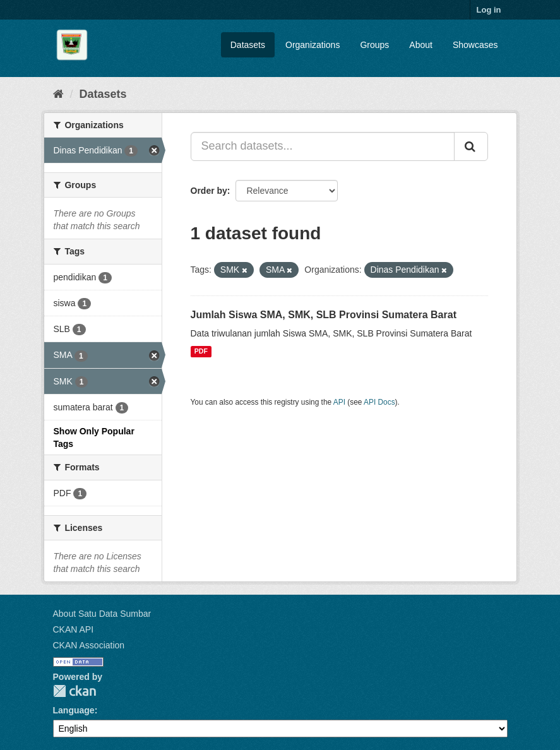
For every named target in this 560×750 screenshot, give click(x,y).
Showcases (475, 45)
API (339, 402)
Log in (489, 10)
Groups (374, 45)
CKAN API (74, 629)
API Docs (379, 402)
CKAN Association (89, 645)
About (421, 45)
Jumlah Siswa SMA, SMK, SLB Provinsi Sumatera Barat (324, 315)
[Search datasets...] (323, 146)
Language (74, 710)
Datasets (248, 45)
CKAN (74, 691)
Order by (209, 191)
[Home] (58, 94)
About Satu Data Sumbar (102, 614)
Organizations (313, 45)
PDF (201, 352)
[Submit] (471, 146)
